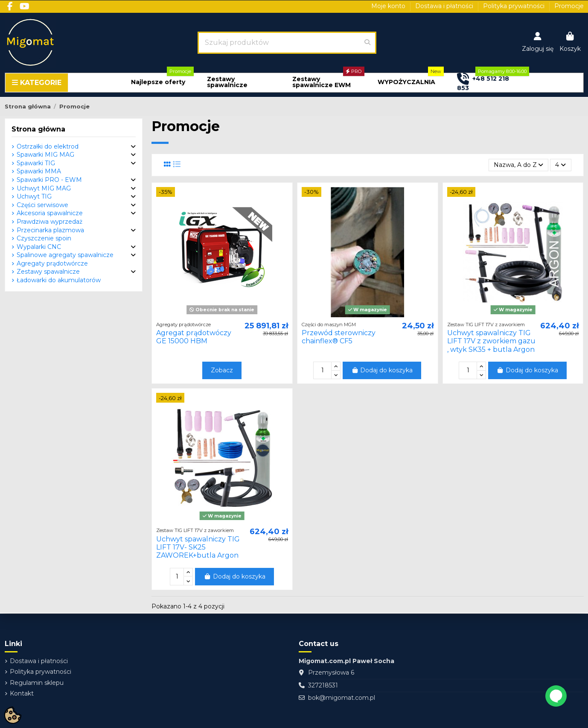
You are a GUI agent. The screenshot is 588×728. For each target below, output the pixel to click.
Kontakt (22, 693)
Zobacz (222, 370)
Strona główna (38, 129)
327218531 (323, 685)
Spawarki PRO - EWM (49, 180)
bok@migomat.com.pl (342, 698)
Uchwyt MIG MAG (44, 188)
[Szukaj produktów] (367, 43)
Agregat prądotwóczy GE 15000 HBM (194, 337)
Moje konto (389, 6)
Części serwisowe (42, 205)
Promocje (569, 6)
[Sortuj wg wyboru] (518, 165)
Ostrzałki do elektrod (48, 146)
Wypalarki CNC (39, 247)
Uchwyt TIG (34, 196)
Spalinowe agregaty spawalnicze (65, 255)
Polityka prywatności (515, 6)
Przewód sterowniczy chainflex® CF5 (339, 337)
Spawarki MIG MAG (45, 155)
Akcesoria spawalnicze (50, 213)
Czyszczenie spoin (44, 238)
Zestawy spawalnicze (48, 272)
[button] (158, 82)
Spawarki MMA (39, 171)
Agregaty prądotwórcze (52, 263)
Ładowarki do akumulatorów (59, 280)
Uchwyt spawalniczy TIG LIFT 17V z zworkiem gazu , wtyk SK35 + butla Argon (491, 341)
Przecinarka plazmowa (50, 230)
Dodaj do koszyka (382, 370)
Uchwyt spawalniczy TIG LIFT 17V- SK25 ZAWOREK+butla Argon (198, 547)
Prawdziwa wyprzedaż (49, 222)
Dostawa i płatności (445, 6)
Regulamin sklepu (37, 683)
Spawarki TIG (36, 163)
